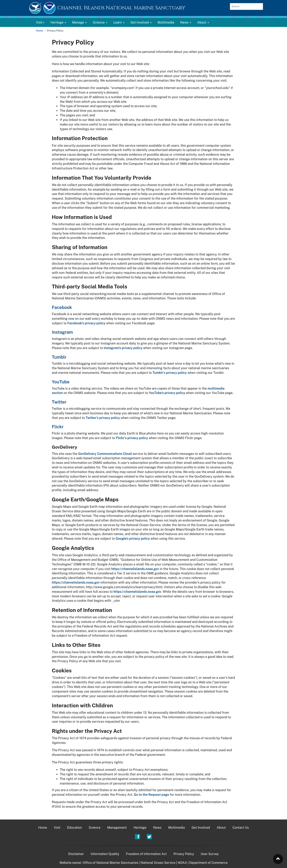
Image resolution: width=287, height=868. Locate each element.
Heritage (140, 828)
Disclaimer (76, 854)
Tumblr (59, 357)
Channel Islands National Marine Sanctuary (121, 8)
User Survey (210, 854)
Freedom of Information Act (146, 854)
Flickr (58, 427)
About (221, 828)
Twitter (59, 402)
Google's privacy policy (133, 539)
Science (95, 828)
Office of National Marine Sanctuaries (111, 863)
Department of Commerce (208, 863)
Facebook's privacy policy (86, 323)
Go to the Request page (151, 795)
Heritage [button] (58, 22)
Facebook (62, 307)
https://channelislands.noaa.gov (135, 569)
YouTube (61, 382)
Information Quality (105, 854)
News (157, 828)
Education (75, 828)
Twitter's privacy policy (103, 418)
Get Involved (201, 828)
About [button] (203, 22)
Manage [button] (80, 22)
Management (117, 828)
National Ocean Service (158, 863)
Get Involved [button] (141, 22)
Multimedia (166, 22)
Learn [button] (119, 22)
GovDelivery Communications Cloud (105, 454)
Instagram (62, 332)
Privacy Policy (184, 854)
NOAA (182, 863)
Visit (57, 828)
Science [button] (100, 22)
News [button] (186, 22)
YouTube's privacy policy (167, 393)
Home (39, 31)
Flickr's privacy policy (132, 438)
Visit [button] (40, 22)
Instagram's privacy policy (123, 348)
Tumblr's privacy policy (170, 373)
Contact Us (241, 828)
